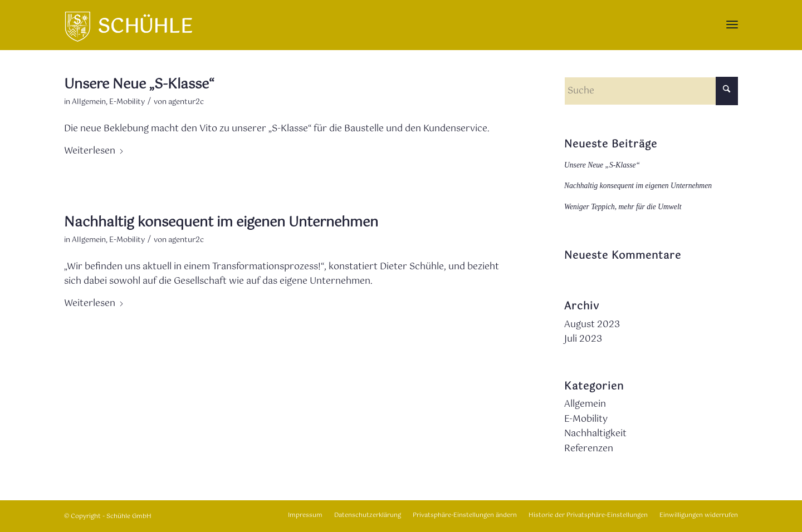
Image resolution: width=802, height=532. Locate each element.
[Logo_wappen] (128, 25)
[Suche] (651, 91)
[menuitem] (732, 25)
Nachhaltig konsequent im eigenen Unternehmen (221, 223)
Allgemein (89, 102)
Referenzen (589, 449)
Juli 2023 (583, 339)
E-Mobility (127, 102)
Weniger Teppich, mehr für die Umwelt (623, 207)
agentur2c (186, 102)
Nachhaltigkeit (595, 434)
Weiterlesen (94, 151)
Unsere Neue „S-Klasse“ (139, 85)
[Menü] (732, 25)
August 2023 (592, 325)
